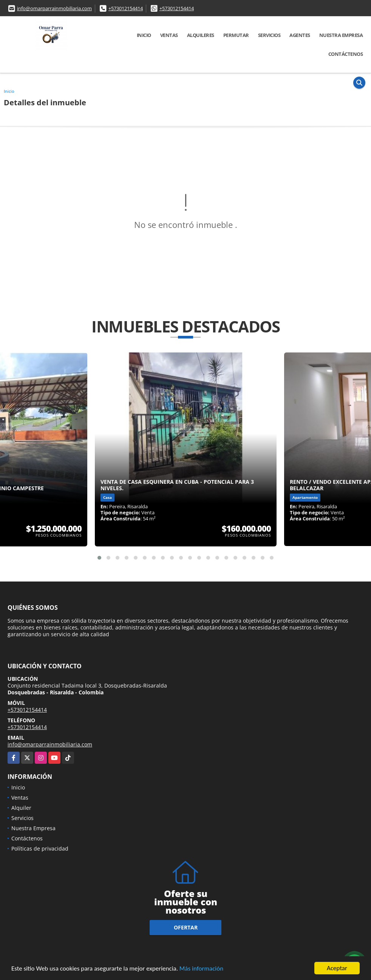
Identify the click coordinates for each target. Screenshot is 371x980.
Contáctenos (346, 54)
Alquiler (21, 808)
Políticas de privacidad (40, 848)
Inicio (144, 35)
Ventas (169, 35)
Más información (201, 969)
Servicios (269, 35)
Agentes (300, 35)
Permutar (236, 35)
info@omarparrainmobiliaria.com (54, 8)
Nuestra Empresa (341, 35)
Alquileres (201, 35)
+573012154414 (126, 8)
